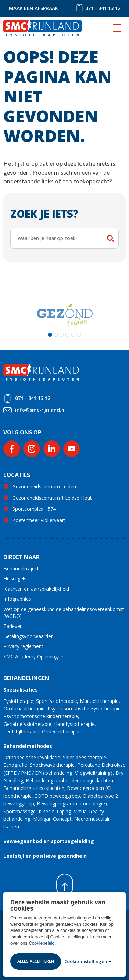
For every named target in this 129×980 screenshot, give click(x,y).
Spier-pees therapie (84, 757)
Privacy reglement (23, 646)
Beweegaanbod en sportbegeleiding (49, 841)
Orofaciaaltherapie (24, 709)
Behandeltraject (21, 569)
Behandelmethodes (28, 746)
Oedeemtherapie (61, 732)
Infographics (17, 599)
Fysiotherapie (18, 701)
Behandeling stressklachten (34, 788)
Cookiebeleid (41, 943)
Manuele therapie (99, 701)
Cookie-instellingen (86, 961)
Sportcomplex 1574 (34, 509)
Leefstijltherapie (21, 732)
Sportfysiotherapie (57, 701)
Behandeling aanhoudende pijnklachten (69, 780)
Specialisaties (21, 690)
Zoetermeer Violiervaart (39, 520)
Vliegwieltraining (93, 773)
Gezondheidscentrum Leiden (44, 486)
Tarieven (13, 626)
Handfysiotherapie (74, 724)
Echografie (15, 765)
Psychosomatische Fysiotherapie (84, 709)
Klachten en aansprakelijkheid (36, 589)
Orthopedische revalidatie (32, 757)
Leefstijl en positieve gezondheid (45, 856)
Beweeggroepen (85, 788)
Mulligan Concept (52, 819)
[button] (50, 335)
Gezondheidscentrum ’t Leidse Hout (52, 498)
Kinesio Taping (55, 811)
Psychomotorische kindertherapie (41, 716)
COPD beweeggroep (57, 796)
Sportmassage (20, 811)
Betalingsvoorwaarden (29, 636)
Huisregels (15, 579)
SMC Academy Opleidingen (33, 657)
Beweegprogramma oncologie (71, 803)
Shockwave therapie (52, 765)
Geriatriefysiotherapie (27, 724)
